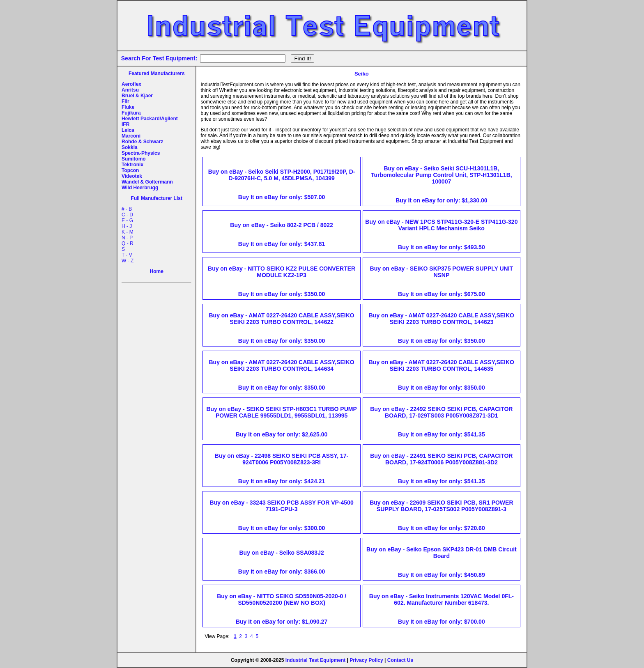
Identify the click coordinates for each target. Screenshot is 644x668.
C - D (127, 215)
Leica (128, 130)
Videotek (132, 176)
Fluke (128, 107)
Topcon (130, 170)
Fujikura (131, 113)
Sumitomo (134, 159)
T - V (127, 255)
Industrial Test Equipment (315, 660)
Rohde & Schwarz (142, 142)
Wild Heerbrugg (140, 188)
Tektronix (132, 165)
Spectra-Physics (141, 153)
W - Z (128, 261)
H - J (127, 226)
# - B (127, 209)
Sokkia (130, 147)
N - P (127, 238)
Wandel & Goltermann (147, 182)
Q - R (128, 243)
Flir (125, 101)
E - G (127, 220)
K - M (128, 232)
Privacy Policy (366, 660)
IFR (125, 124)
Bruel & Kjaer (137, 96)
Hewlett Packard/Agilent (150, 119)
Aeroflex (131, 84)
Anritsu (130, 90)
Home (157, 271)
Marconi (131, 136)
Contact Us (400, 660)
